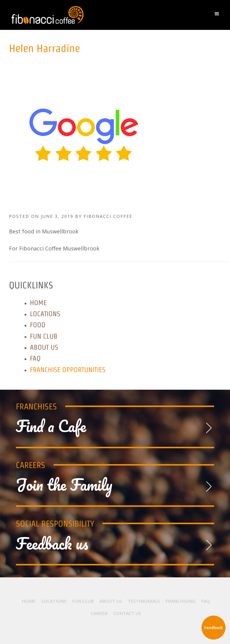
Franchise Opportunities (68, 370)
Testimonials (144, 601)
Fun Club (44, 336)
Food (38, 325)
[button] (218, 15)
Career (99, 613)
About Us (44, 347)
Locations (45, 314)
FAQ (35, 358)
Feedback (214, 628)
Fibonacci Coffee (84, 15)
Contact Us (127, 613)
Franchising (180, 601)
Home (38, 303)
